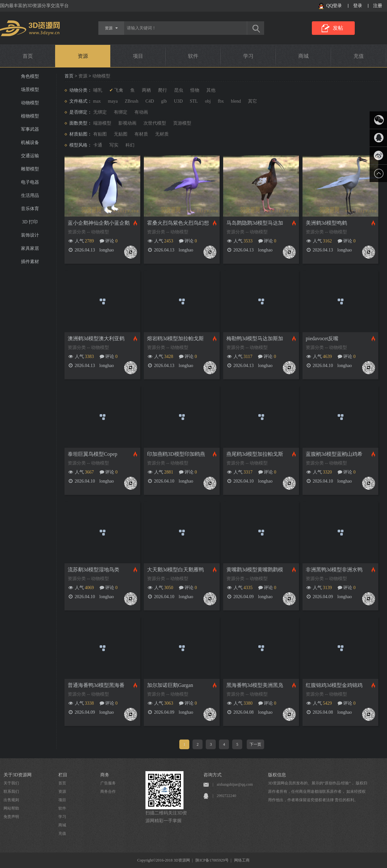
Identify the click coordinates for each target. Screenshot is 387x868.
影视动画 (127, 123)
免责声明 (11, 817)
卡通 (98, 145)
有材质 (141, 134)
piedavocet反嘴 (322, 338)
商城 (303, 56)
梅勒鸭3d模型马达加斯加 (255, 338)
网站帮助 (11, 808)
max (97, 101)
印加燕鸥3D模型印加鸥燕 (176, 454)
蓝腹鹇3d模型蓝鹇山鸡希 (334, 454)
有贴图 (100, 134)
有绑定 (121, 112)
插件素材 (30, 262)
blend (236, 101)
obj (208, 101)
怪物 (195, 90)
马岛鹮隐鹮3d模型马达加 (255, 223)
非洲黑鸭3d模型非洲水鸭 (334, 570)
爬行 (163, 90)
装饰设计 (30, 235)
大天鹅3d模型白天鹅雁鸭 (175, 570)
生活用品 (30, 195)
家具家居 (30, 248)
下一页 (255, 744)
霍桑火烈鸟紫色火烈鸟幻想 (178, 223)
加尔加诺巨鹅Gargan (170, 685)
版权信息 (277, 775)
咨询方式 (213, 775)
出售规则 (11, 800)
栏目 (63, 775)
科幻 (130, 145)
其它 (253, 101)
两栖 (146, 90)
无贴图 (121, 134)
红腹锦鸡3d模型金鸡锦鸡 (334, 685)
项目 (138, 56)
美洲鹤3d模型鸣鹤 (326, 223)
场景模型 (30, 90)
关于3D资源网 (18, 775)
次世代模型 (155, 123)
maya (113, 101)
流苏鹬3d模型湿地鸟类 (94, 570)
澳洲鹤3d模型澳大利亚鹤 (96, 338)
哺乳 (98, 90)
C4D (150, 101)
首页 (28, 56)
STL (194, 101)
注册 (378, 6)
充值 (359, 56)
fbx (221, 101)
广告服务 (108, 783)
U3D (178, 101)
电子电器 (30, 182)
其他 (211, 90)
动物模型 (30, 103)
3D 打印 (30, 222)
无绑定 (100, 112)
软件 (193, 56)
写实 (114, 145)
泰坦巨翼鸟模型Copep (93, 454)
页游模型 (182, 123)
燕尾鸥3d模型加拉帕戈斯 (255, 454)
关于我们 (11, 783)
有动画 (141, 112)
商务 (105, 775)
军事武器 (30, 129)
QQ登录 (334, 6)
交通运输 (30, 156)
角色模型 (30, 76)
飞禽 (119, 90)
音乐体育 (30, 209)
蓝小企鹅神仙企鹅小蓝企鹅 (99, 223)
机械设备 (30, 143)
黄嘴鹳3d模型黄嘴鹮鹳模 (255, 570)
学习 (248, 56)
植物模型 (30, 116)
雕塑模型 (30, 169)
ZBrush (132, 101)
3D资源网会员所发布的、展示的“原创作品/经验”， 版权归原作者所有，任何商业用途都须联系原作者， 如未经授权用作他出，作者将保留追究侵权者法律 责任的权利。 (318, 791)
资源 (83, 56)
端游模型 (102, 123)
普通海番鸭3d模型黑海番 (96, 685)
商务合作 (108, 791)
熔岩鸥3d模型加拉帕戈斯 (175, 338)
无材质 (162, 134)
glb (164, 101)
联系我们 (11, 791)
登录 (358, 6)
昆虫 (179, 90)
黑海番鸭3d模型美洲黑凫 (255, 685)
